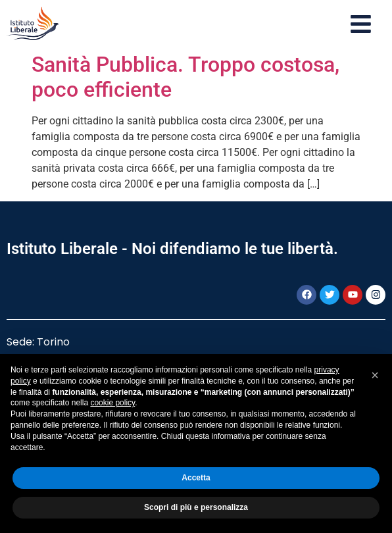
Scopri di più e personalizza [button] (196, 507)
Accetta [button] (196, 478)
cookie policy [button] (112, 403)
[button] (375, 375)
